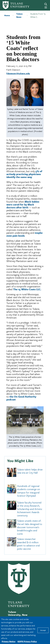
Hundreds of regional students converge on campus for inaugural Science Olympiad (29, 491)
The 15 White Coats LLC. (27, 289)
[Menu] (46, 7)
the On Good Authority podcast (21, 398)
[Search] (46, 4)
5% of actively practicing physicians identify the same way (24, 174)
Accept (43, 630)
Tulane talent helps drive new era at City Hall (30, 471)
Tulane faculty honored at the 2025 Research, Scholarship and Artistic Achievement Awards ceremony (30, 509)
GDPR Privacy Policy (27, 641)
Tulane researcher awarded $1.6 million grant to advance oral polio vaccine (28, 544)
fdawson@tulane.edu (18, 73)
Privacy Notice (9, 641)
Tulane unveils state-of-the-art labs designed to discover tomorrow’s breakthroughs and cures (30, 527)
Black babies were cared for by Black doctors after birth (23, 204)
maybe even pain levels (24, 234)
